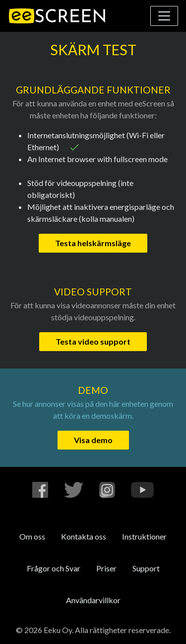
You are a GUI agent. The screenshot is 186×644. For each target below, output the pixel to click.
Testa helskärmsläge (93, 243)
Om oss (32, 536)
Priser (106, 568)
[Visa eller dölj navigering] (164, 16)
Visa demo (93, 440)
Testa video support (93, 341)
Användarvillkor (93, 600)
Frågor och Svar (54, 568)
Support (146, 568)
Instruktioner (144, 536)
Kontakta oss (84, 536)
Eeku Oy (58, 630)
